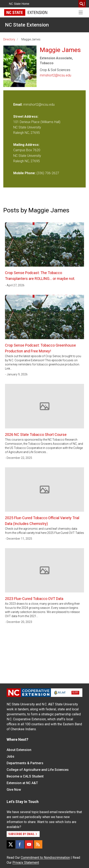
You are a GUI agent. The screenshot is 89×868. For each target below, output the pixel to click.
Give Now (14, 790)
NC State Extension (27, 25)
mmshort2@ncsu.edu (55, 75)
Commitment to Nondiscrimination (45, 858)
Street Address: (26, 117)
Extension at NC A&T (22, 783)
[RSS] (38, 844)
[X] (11, 844)
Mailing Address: (26, 145)
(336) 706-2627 (48, 173)
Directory (9, 39)
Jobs (10, 756)
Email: (18, 105)
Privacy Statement (26, 863)
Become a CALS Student (25, 776)
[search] (82, 4)
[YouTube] (29, 844)
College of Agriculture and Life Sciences (38, 770)
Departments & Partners (25, 763)
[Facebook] (20, 844)
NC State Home (19, 4)
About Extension (19, 750)
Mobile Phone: (24, 173)
